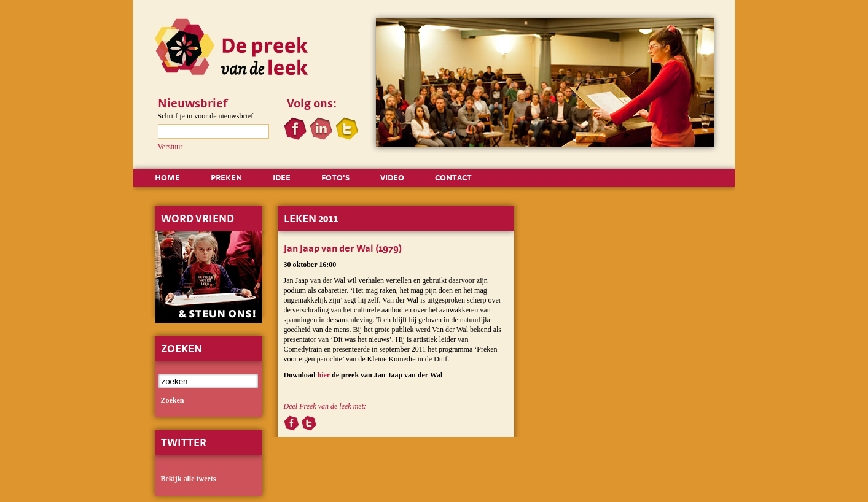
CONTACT (453, 177)
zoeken (173, 400)
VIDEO (392, 177)
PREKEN (226, 177)
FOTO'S (335, 177)
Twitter (184, 442)
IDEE (282, 177)
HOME (167, 177)
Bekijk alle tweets (189, 479)
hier (324, 375)
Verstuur (170, 147)
